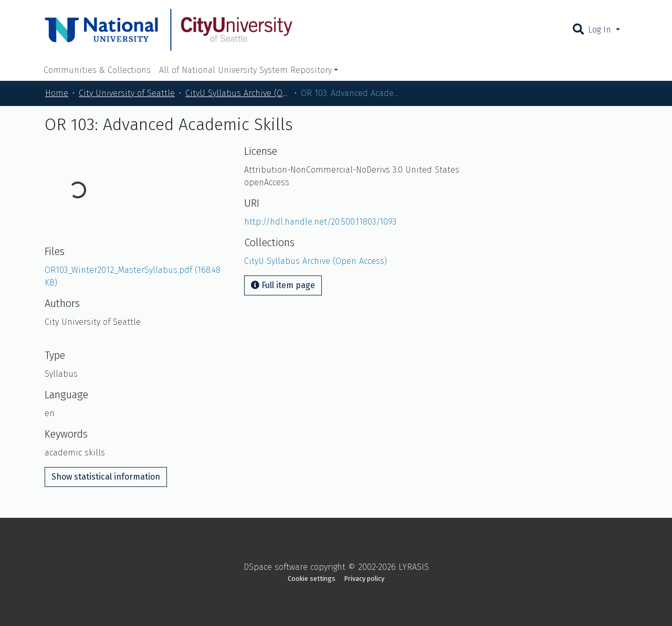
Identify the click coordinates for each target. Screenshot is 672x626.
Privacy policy (364, 579)
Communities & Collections (97, 70)
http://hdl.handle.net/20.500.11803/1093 (320, 222)
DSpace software (276, 567)
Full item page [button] (283, 285)
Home (57, 93)
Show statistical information (106, 477)
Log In (601, 30)
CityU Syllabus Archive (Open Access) (238, 93)
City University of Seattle (127, 93)
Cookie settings (312, 579)
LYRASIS (414, 567)
